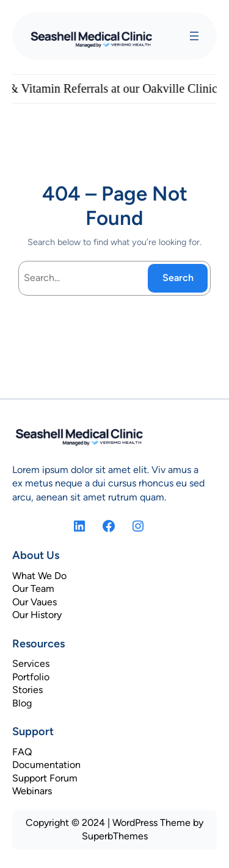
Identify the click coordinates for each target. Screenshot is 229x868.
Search (178, 278)
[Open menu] (194, 36)
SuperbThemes (115, 836)
